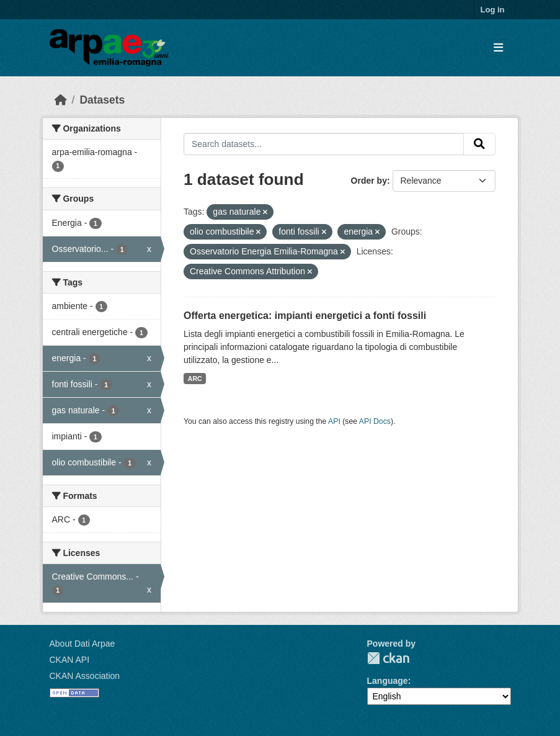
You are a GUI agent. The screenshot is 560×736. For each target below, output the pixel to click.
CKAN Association (85, 676)
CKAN (388, 658)
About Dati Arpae (82, 644)
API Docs (375, 421)
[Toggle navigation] (498, 48)
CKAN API (70, 660)
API (334, 421)
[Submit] (479, 144)
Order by (369, 181)
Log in (493, 10)
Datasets (102, 100)
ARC (195, 379)
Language (388, 681)
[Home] (61, 100)
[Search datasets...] (324, 144)
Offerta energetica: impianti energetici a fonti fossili (305, 316)
